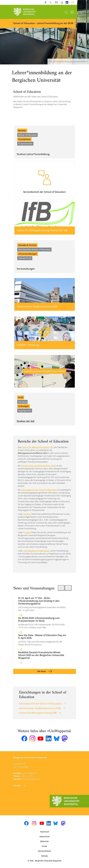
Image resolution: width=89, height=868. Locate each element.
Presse (44, 846)
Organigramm (25, 411)
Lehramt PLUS (25, 258)
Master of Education (27, 135)
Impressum (45, 832)
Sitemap (44, 856)
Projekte (27, 532)
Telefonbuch (51, 2)
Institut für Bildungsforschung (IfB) (37, 447)
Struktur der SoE (26, 421)
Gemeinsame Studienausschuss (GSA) (39, 466)
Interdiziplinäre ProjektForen (36, 551)
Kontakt (17, 785)
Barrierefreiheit (45, 851)
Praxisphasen (24, 139)
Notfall (62, 2)
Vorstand (22, 402)
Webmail (57, 2)
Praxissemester (25, 144)
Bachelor (22, 131)
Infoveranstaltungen (28, 254)
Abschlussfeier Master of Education (34, 250)
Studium (27, 514)
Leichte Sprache (68, 2)
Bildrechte (44, 841)
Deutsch (73, 2)
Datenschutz (45, 837)
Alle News (42, 671)
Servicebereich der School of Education (39, 490)
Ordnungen (23, 406)
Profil (21, 397)
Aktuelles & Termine (27, 245)
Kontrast (46, 2)
